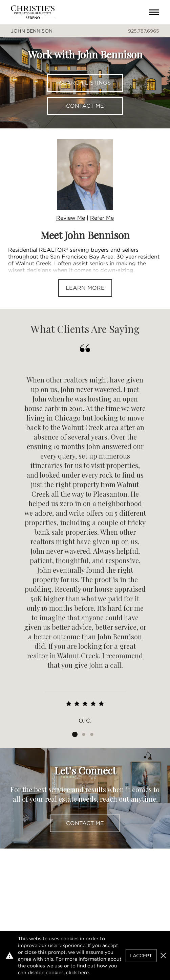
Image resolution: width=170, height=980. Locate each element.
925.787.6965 (144, 31)
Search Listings (85, 83)
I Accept (141, 956)
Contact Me (85, 106)
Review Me (71, 218)
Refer (102, 218)
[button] (163, 956)
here (83, 973)
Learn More (85, 288)
